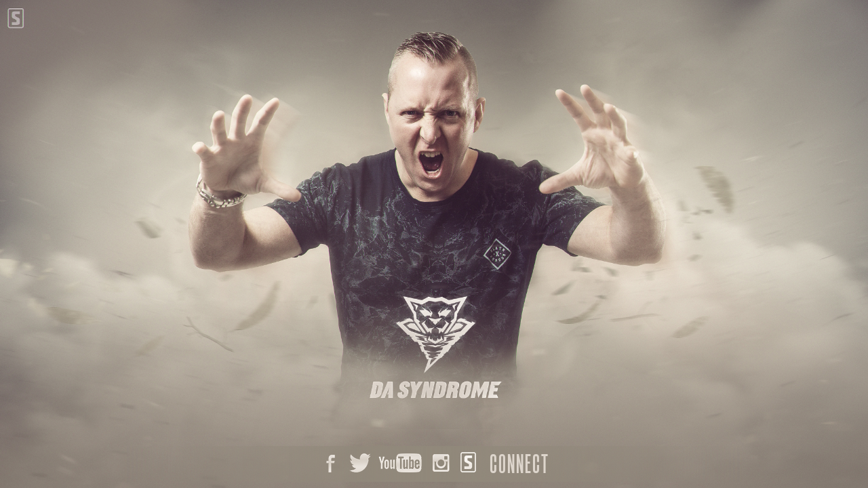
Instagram (438, 464)
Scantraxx (467, 464)
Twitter (359, 464)
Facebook (329, 464)
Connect (519, 464)
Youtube (400, 464)
